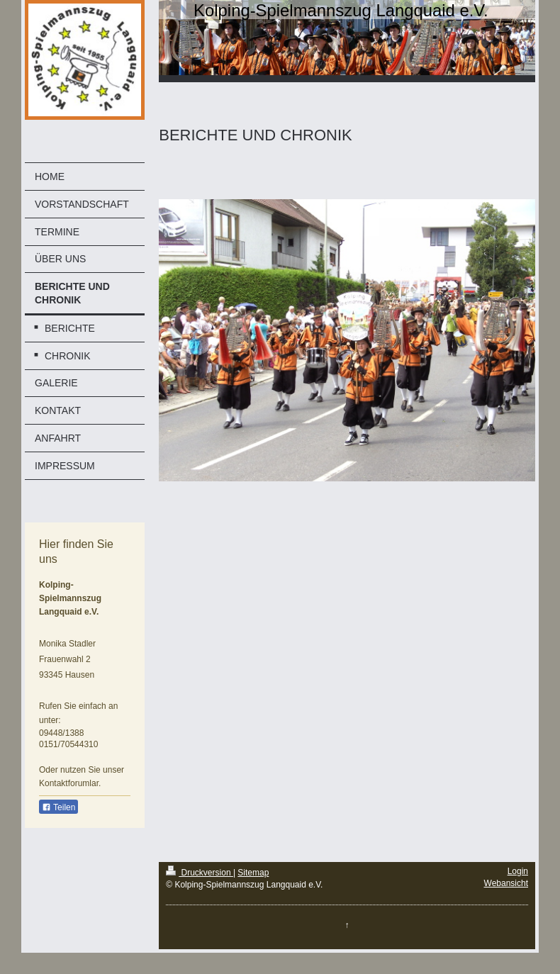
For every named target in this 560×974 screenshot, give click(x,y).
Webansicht (506, 883)
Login (518, 871)
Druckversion (200, 873)
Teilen (58, 807)
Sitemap (253, 873)
